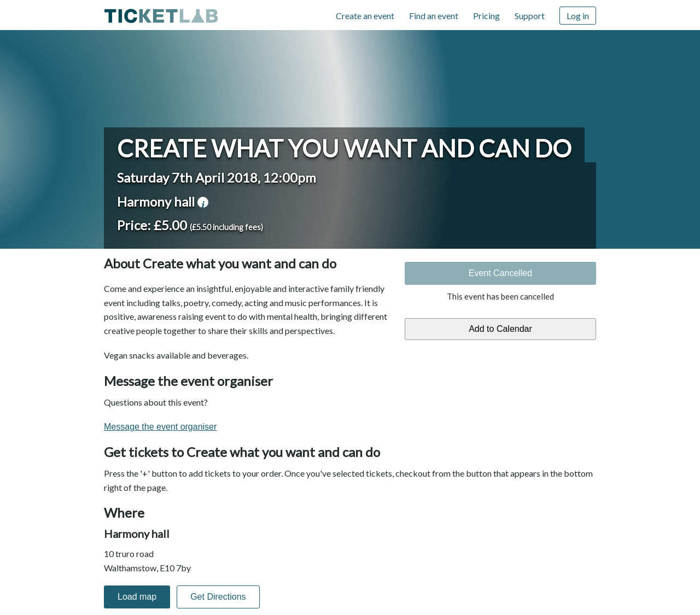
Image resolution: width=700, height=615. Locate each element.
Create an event (365, 16)
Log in (578, 16)
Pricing (486, 16)
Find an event (434, 16)
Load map (137, 597)
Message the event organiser (160, 427)
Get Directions (218, 597)
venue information (203, 202)
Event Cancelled (501, 273)
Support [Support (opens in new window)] (530, 16)
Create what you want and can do (344, 148)
